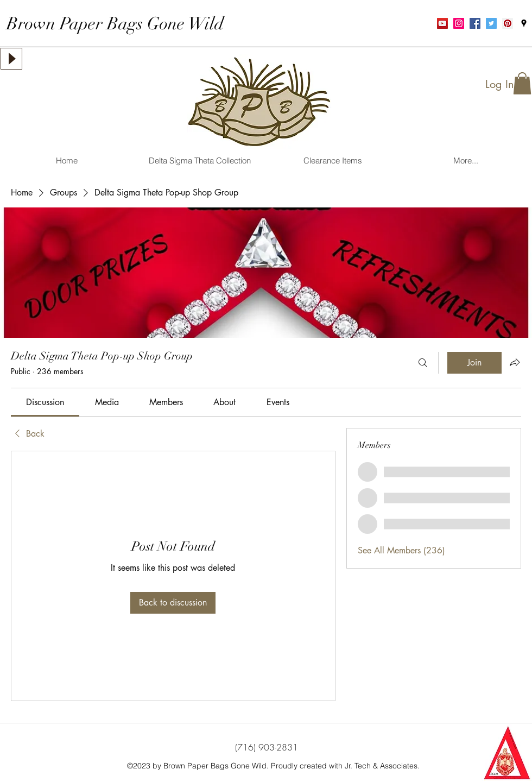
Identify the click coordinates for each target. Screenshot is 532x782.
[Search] (423, 363)
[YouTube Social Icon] (442, 23)
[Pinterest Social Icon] (508, 23)
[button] (522, 83)
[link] (45, 402)
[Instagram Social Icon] (459, 23)
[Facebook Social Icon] (475, 23)
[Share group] (515, 362)
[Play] (11, 59)
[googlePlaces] (524, 23)
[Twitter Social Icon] (491, 23)
